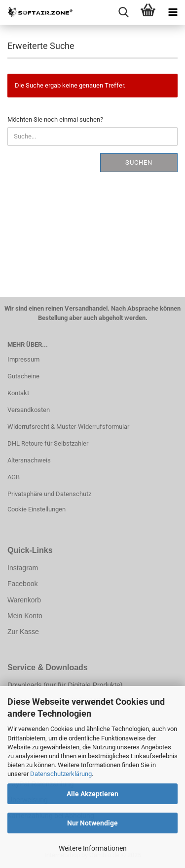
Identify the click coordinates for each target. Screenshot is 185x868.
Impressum (23, 359)
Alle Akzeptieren (92, 794)
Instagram (23, 568)
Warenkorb (24, 600)
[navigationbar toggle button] (173, 12)
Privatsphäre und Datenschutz (49, 494)
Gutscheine (23, 376)
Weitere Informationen (93, 848)
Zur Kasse (23, 632)
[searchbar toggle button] (123, 12)
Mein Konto (25, 616)
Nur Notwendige (92, 823)
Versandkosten (29, 410)
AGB (14, 477)
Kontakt (18, 393)
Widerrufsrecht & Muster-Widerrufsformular (68, 427)
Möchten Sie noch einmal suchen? (55, 119)
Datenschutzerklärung (61, 774)
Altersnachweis (29, 460)
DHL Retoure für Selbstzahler (48, 443)
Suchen (139, 162)
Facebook (22, 584)
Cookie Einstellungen (37, 509)
